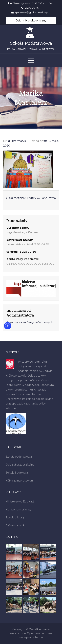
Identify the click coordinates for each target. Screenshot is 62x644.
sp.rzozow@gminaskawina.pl (32, 12)
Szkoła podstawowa (19, 457)
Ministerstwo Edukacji (20, 502)
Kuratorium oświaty (19, 510)
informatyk (19, 141)
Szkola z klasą (15, 518)
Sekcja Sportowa (17, 473)
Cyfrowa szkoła (15, 525)
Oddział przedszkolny (20, 465)
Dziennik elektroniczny (31, 21)
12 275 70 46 (31, 8)
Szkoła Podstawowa (31, 43)
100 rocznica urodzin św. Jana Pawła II (31, 200)
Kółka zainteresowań (19, 481)
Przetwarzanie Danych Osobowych (30, 322)
